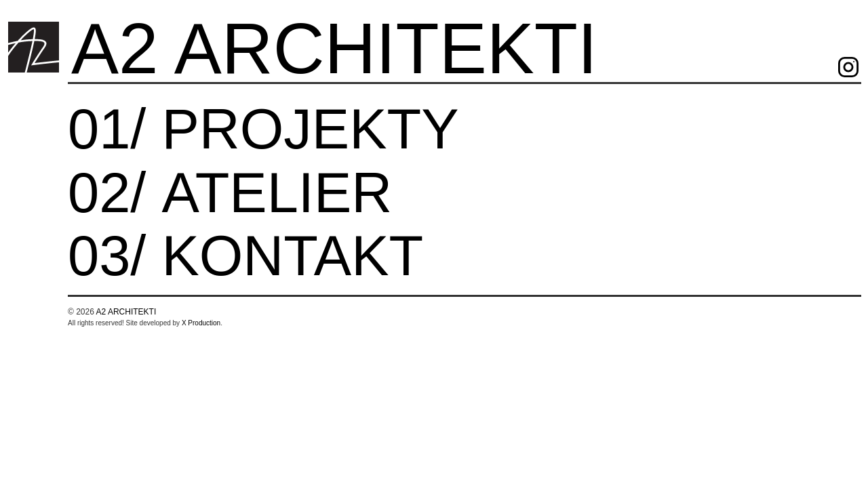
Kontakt (292, 259)
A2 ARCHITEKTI (334, 48)
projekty (310, 133)
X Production (201, 323)
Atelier (277, 196)
